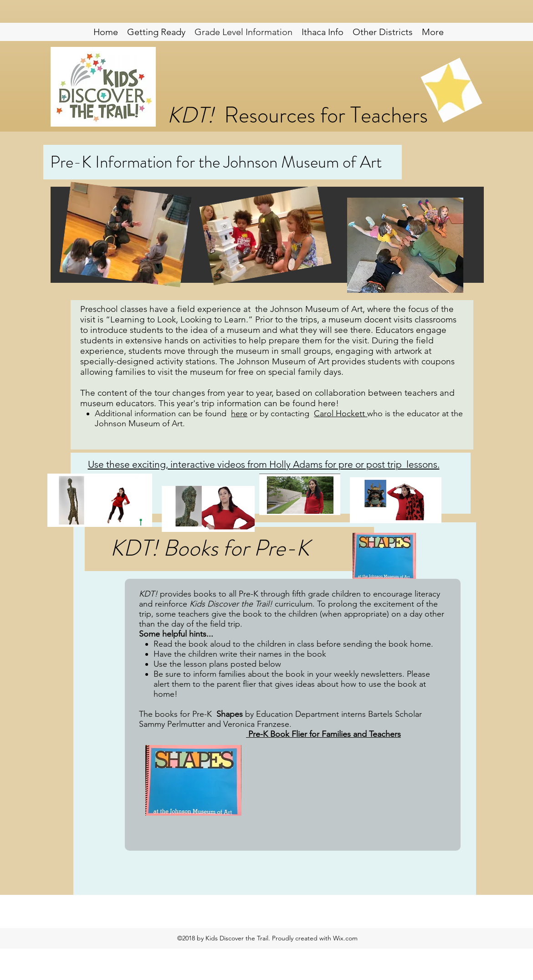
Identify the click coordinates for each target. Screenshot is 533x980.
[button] (383, 32)
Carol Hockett (341, 413)
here (239, 413)
